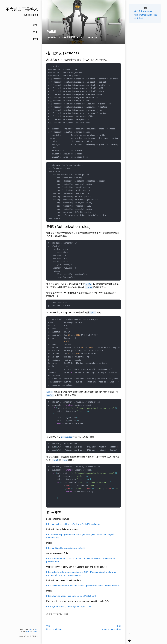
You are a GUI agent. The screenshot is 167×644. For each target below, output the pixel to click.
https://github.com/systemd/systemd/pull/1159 (69, 606)
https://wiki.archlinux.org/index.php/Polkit (66, 548)
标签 (35, 25)
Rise (36, 629)
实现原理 (71, 37)
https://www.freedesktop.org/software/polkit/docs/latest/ (73, 524)
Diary (31, 629)
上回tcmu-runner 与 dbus (111, 628)
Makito (28, 632)
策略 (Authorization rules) (146, 15)
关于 (35, 32)
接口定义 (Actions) (143, 11)
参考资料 (139, 18)
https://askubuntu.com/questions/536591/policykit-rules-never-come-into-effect (83, 586)
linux (81, 37)
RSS (35, 39)
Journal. (35, 632)
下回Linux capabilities (54, 628)
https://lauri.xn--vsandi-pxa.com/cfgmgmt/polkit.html (71, 596)
